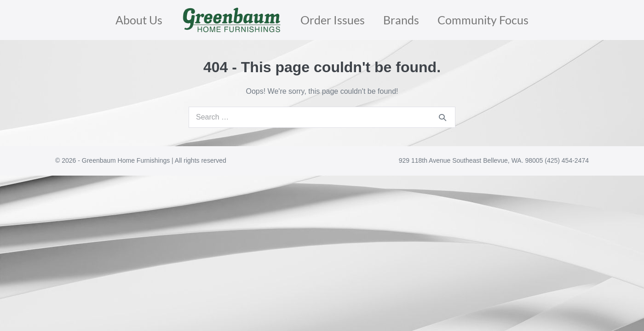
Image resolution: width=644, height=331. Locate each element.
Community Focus (483, 20)
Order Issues (333, 20)
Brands (401, 20)
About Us (139, 20)
